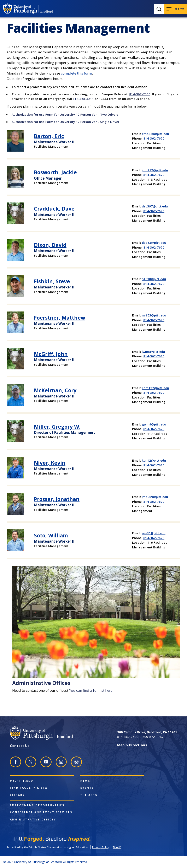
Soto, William (51, 535)
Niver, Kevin (50, 463)
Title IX (117, 847)
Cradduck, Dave (54, 208)
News (85, 781)
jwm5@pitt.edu (153, 352)
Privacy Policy (101, 847)
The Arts (89, 795)
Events (87, 788)
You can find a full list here (91, 690)
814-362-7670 (154, 138)
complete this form (76, 73)
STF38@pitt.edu (154, 279)
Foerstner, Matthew (60, 318)
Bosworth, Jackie (55, 172)
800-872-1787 (153, 737)
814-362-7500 (128, 737)
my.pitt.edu (22, 781)
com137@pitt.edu (155, 388)
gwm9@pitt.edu (154, 424)
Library (17, 795)
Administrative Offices (33, 820)
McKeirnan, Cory (55, 390)
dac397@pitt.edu (155, 206)
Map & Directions (132, 745)
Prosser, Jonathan (57, 499)
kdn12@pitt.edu (154, 460)
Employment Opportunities (37, 805)
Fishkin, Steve (52, 281)
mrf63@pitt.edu (154, 315)
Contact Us (20, 746)
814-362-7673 (154, 429)
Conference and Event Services (41, 812)
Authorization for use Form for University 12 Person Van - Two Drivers (65, 114)
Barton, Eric (49, 136)
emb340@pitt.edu (155, 134)
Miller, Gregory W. (57, 427)
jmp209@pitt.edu (155, 497)
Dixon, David (50, 245)
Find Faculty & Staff (31, 788)
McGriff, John (51, 354)
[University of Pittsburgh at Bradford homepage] (28, 9)
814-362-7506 (140, 94)
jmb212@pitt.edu (155, 170)
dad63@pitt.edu (154, 243)
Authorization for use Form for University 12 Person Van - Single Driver (65, 122)
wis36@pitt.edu (154, 533)
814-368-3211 (83, 99)
